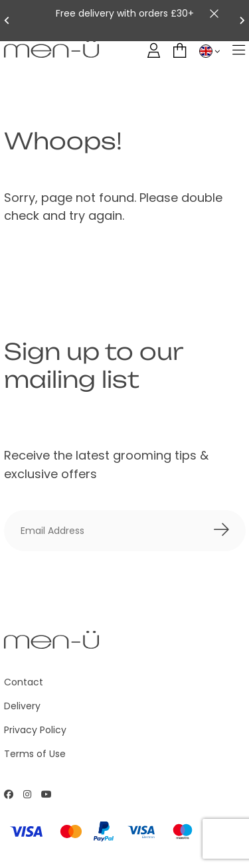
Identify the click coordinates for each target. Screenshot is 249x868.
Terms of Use (35, 754)
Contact (24, 682)
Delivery (22, 706)
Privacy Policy (35, 730)
